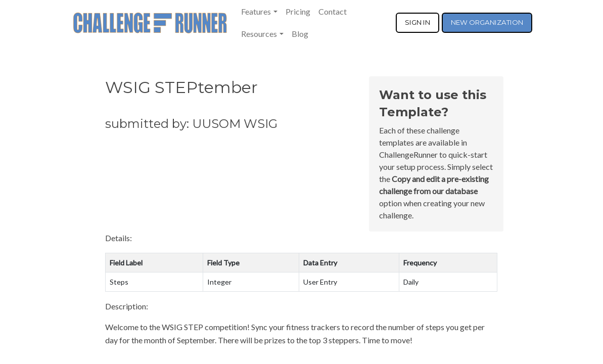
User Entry (320, 282)
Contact (333, 11)
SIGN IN (418, 22)
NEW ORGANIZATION (487, 22)
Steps (119, 282)
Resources (259, 34)
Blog (300, 34)
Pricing (298, 11)
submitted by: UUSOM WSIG (191, 124)
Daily (411, 282)
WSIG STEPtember (181, 87)
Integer (219, 282)
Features (256, 11)
